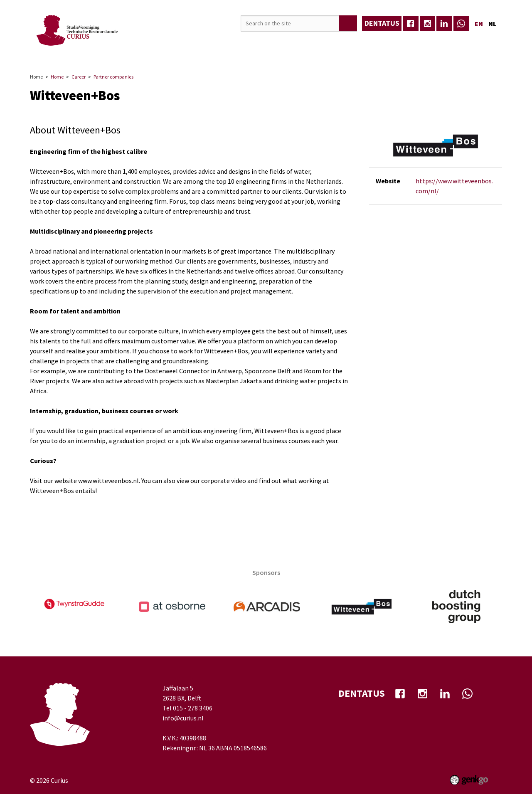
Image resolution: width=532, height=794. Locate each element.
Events (138, 51)
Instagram (428, 24)
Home (63, 52)
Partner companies (113, 77)
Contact (401, 51)
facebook (411, 24)
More (481, 51)
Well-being (320, 51)
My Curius (362, 51)
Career (170, 51)
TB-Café (279, 51)
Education (208, 51)
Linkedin (444, 24)
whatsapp (461, 24)
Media (245, 51)
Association (97, 51)
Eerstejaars (443, 51)
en (479, 24)
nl (492, 24)
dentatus (382, 23)
